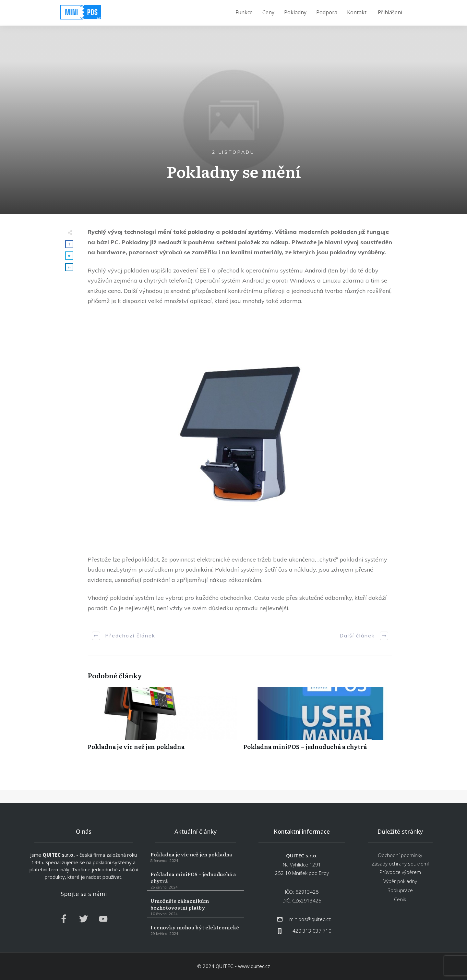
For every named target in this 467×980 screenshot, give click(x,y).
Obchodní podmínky (400, 855)
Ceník (400, 899)
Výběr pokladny (400, 881)
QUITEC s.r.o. (59, 855)
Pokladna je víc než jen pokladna (162, 722)
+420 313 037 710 (311, 931)
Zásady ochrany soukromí (400, 864)
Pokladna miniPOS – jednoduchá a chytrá (318, 722)
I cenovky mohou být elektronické (196, 930)
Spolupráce (400, 890)
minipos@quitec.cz (310, 919)
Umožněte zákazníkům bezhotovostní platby (196, 907)
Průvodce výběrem (400, 872)
